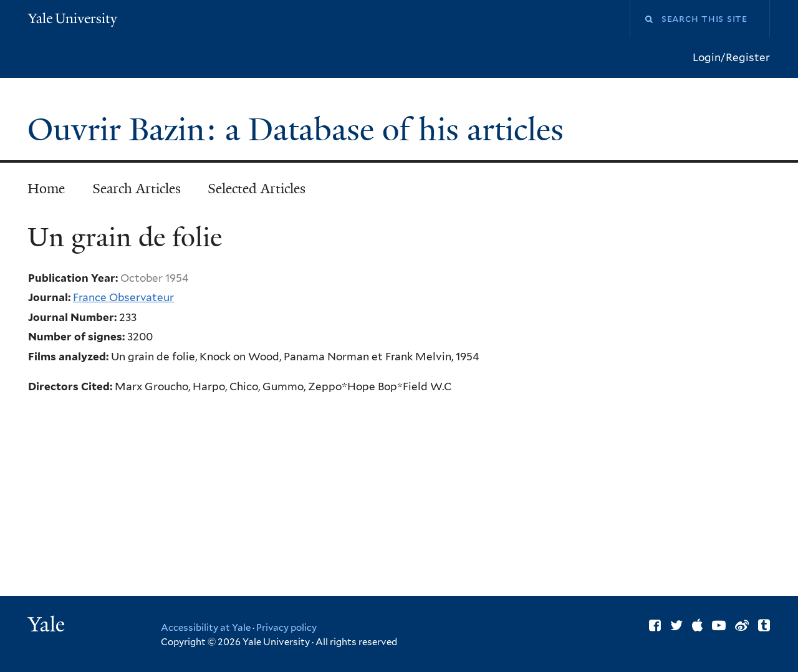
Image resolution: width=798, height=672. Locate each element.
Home (46, 189)
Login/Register (731, 57)
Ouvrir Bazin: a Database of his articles (300, 130)
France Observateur (123, 297)
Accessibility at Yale (206, 628)
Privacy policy (286, 628)
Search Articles (137, 189)
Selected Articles (257, 189)
